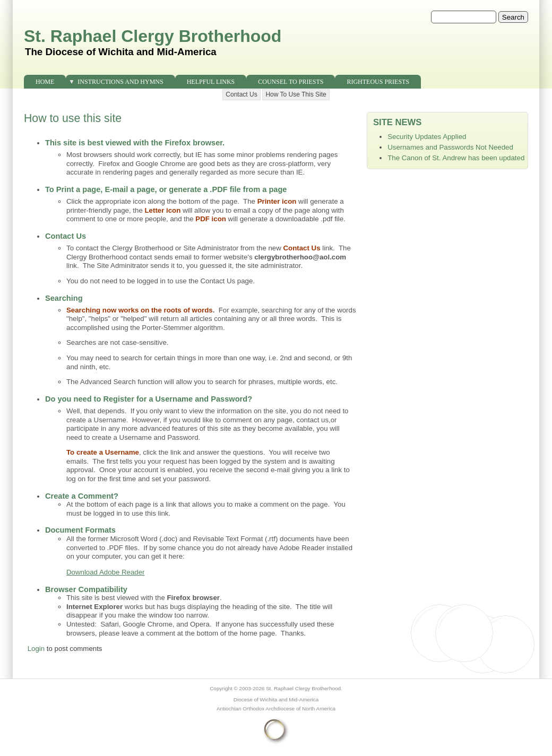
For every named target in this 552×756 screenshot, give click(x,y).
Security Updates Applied (427, 137)
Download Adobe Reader (106, 572)
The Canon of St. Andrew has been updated (456, 158)
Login (36, 649)
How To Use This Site (296, 94)
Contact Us (241, 94)
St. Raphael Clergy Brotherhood (153, 36)
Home (45, 82)
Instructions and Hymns (120, 82)
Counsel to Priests (291, 82)
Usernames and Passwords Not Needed (450, 147)
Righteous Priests (378, 82)
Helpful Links (211, 82)
